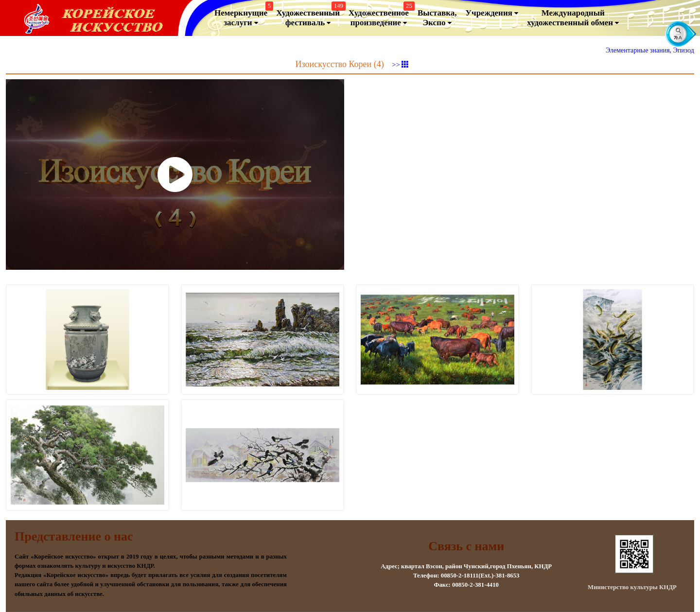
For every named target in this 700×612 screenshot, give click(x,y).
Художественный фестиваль (310, 16)
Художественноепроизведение (380, 16)
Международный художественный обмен (573, 18)
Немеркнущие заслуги (243, 16)
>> (400, 65)
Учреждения (492, 13)
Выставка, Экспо (437, 18)
